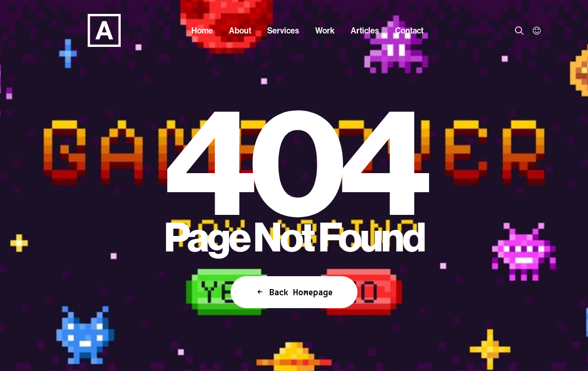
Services (283, 30)
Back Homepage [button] (294, 292)
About (240, 30)
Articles (365, 30)
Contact (409, 30)
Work (325, 30)
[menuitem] (202, 30)
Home (202, 30)
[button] (521, 30)
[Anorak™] (91, 30)
